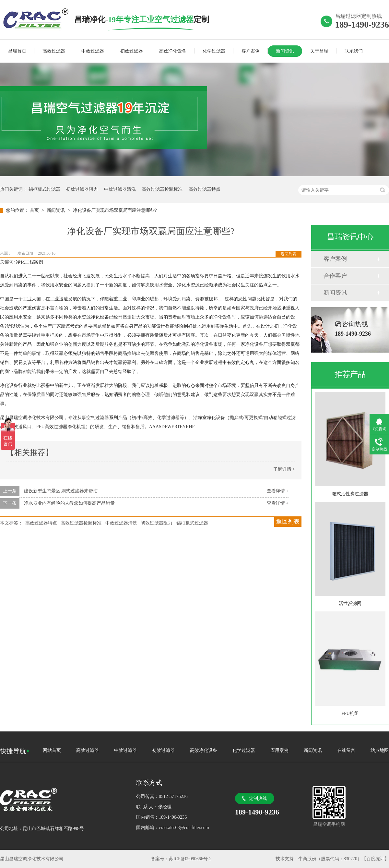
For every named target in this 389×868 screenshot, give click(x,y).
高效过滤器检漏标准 (162, 189)
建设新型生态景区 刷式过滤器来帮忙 (61, 491)
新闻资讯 (285, 51)
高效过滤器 (54, 51)
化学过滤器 (214, 51)
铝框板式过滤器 (44, 189)
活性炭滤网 (350, 603)
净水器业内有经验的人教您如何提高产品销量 (69, 503)
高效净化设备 (173, 51)
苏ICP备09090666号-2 (190, 859)
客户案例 (251, 51)
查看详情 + (278, 491)
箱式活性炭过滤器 (350, 494)
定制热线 (258, 798)
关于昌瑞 (319, 51)
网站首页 (52, 750)
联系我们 (354, 51)
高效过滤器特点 (205, 189)
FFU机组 (350, 713)
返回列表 (289, 254)
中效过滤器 (93, 51)
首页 (35, 210)
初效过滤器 (132, 51)
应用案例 (279, 750)
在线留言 (346, 750)
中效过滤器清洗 (120, 189)
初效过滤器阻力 (82, 189)
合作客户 (335, 276)
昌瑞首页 (17, 51)
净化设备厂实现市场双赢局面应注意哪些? (115, 210)
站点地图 (380, 750)
